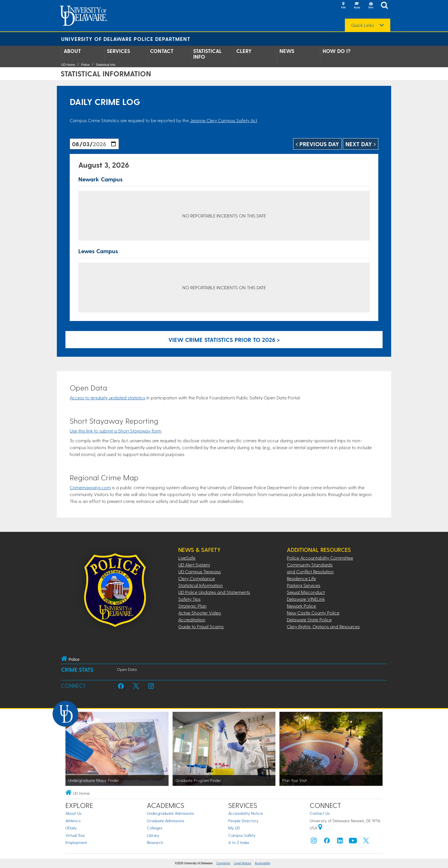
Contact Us (320, 813)
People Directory (243, 821)
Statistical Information (201, 585)
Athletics (73, 821)
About (72, 51)
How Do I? (337, 51)
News (287, 51)
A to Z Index (239, 842)
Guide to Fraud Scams (201, 626)
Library (153, 835)
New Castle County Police (313, 613)
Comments (223, 863)
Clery (244, 51)
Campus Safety (242, 835)
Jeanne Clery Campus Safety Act (224, 120)
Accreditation (192, 620)
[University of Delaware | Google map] (320, 828)
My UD (234, 828)
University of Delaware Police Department (126, 39)
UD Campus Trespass (200, 571)
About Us (73, 813)
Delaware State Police (309, 620)
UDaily (71, 828)
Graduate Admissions (166, 821)
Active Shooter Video (200, 613)
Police (85, 65)
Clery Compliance (197, 578)
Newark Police (301, 606)
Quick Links (363, 25)
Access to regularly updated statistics (107, 398)
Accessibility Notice (246, 813)
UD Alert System (194, 565)
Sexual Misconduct (306, 592)
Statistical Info (207, 54)
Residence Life (301, 578)
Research (155, 842)
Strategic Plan (192, 606)
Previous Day (317, 144)
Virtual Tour (75, 835)
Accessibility (263, 863)
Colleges (155, 828)
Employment (76, 842)
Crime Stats (77, 670)
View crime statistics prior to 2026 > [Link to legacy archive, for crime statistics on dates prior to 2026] (224, 340)
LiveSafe (187, 558)
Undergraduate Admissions (170, 813)
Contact (162, 51)
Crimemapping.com (90, 487)
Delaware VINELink (306, 599)
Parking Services (304, 585)
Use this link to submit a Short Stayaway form (116, 431)
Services (118, 51)
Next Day (361, 144)
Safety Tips (189, 599)
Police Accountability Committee (320, 558)
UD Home (68, 65)
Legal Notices (242, 863)
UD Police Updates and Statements (214, 592)
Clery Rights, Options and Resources (323, 626)
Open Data (127, 669)
